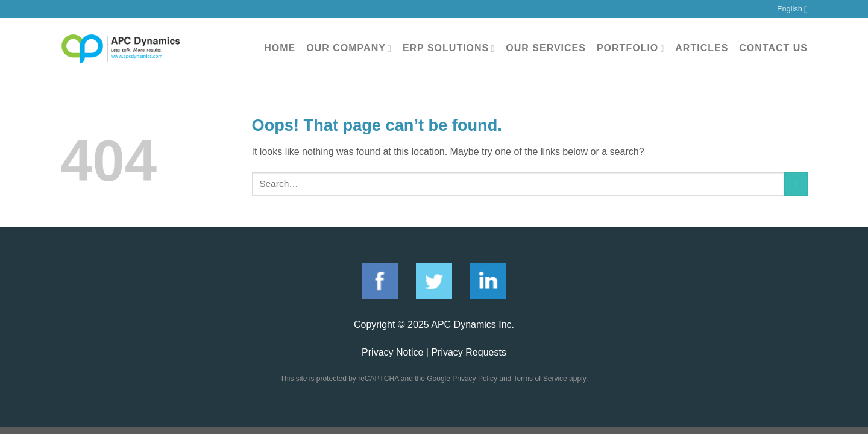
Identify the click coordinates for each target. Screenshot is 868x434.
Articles (702, 48)
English (792, 9)
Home (280, 48)
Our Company (349, 49)
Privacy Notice (392, 352)
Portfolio (631, 49)
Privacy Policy (475, 379)
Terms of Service (540, 379)
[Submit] (796, 184)
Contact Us (773, 48)
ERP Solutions (449, 49)
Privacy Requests (469, 352)
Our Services (546, 48)
